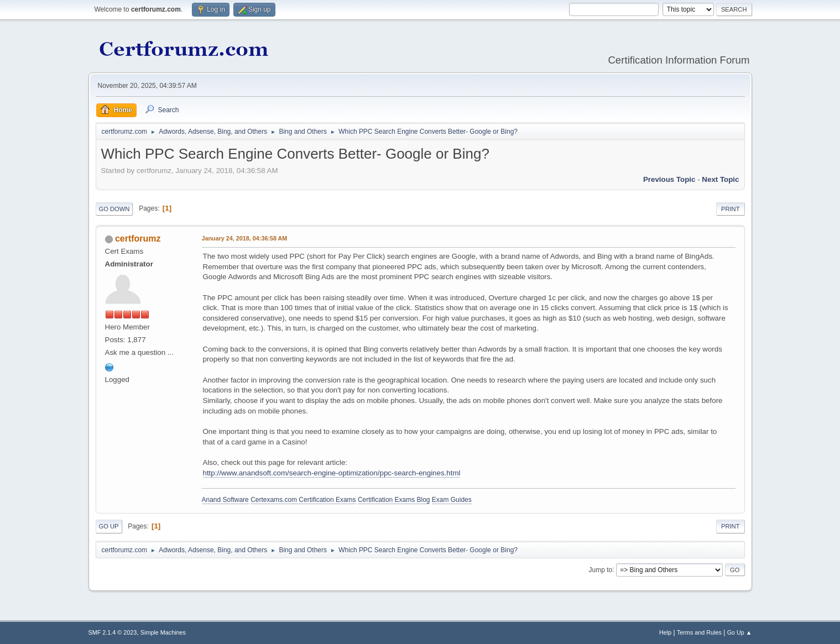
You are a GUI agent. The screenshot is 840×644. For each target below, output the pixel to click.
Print (731, 209)
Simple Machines (163, 632)
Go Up (109, 526)
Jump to (601, 569)
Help (665, 632)
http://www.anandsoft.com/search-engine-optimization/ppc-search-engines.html (332, 473)
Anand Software (225, 500)
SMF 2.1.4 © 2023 (113, 632)
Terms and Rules (699, 632)
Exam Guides (452, 500)
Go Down (114, 209)
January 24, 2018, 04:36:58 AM (245, 238)
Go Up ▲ (740, 632)
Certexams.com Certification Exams (303, 500)
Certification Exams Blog (394, 500)
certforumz (138, 239)
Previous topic (669, 179)
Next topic (720, 179)
